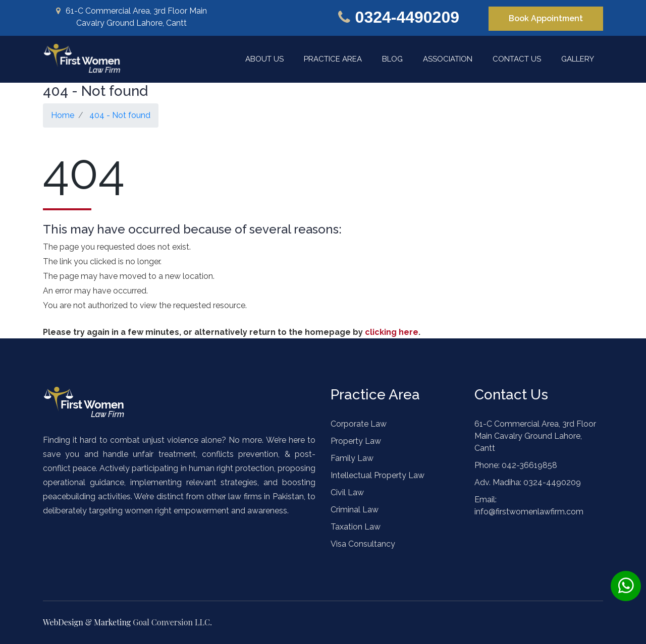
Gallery (578, 59)
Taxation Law (356, 527)
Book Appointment (546, 18)
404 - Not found (120, 115)
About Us (264, 59)
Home (63, 115)
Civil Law (347, 492)
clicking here (392, 332)
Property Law (356, 441)
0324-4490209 (407, 17)
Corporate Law (359, 424)
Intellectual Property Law (378, 475)
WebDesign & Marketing (88, 622)
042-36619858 (528, 465)
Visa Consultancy (363, 544)
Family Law (352, 458)
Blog (392, 59)
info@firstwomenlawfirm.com (529, 512)
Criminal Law (355, 510)
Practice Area (333, 59)
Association (448, 59)
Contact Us (517, 59)
